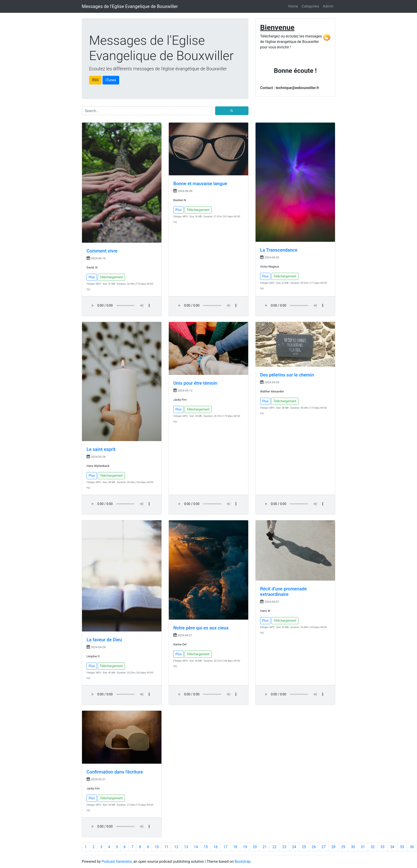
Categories (310, 6)
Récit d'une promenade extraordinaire (283, 592)
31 (363, 847)
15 (206, 847)
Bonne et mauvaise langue (200, 184)
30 (353, 847)
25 (304, 847)
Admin (328, 6)
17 (225, 847)
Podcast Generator (117, 861)
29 (343, 847)
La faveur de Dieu (104, 640)
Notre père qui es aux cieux (201, 628)
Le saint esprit (101, 449)
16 (216, 847)
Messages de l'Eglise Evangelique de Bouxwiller (130, 6)
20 (255, 847)
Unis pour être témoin (195, 383)
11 (166, 847)
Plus (92, 277)
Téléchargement (111, 277)
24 (294, 847)
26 (314, 847)
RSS (95, 80)
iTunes (111, 80)
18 (235, 847)
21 (265, 847)
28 (333, 847)
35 (402, 847)
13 (186, 847)
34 (392, 847)
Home (293, 6)
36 (412, 847)
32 (373, 847)
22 (274, 847)
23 (284, 847)
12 (176, 847)
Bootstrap (243, 861)
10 (157, 847)
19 (245, 847)
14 (196, 847)
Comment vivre (102, 251)
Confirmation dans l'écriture (115, 772)
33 (383, 847)
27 (324, 847)
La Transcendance (279, 250)
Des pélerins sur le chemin (287, 375)
